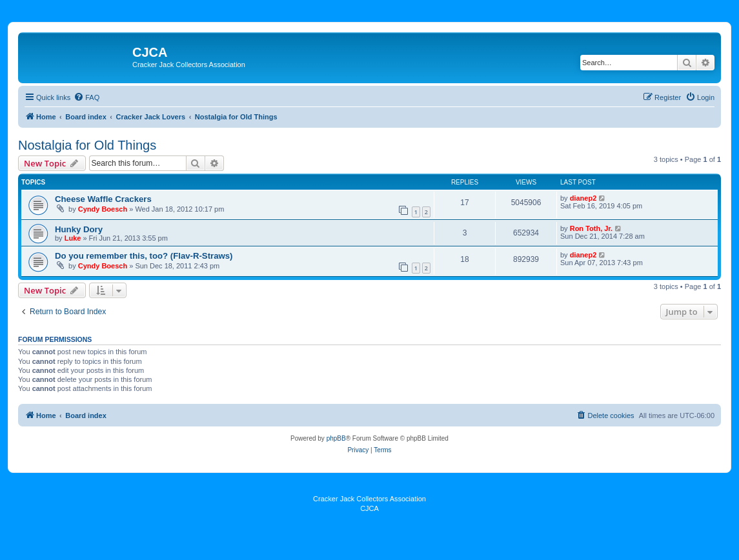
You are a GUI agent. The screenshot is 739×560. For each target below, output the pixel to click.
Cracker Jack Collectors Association (369, 499)
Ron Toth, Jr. (591, 228)
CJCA (369, 508)
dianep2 (583, 198)
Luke (73, 238)
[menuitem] (86, 97)
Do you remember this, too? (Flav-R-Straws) (144, 256)
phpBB (336, 438)
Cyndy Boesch (103, 209)
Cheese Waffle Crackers (103, 199)
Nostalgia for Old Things (87, 145)
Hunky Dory (79, 229)
